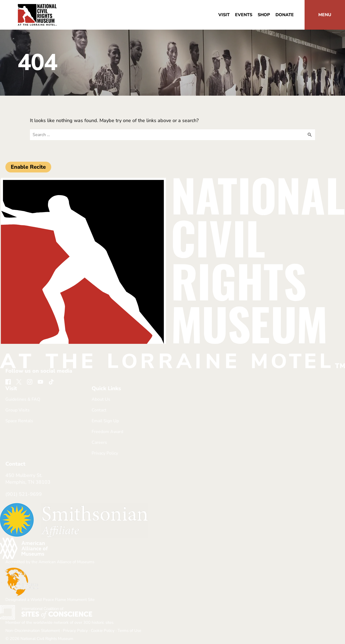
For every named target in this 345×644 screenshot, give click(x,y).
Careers (99, 442)
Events (244, 15)
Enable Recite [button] (28, 167)
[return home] (37, 7)
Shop (264, 15)
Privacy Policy (105, 453)
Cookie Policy (103, 631)
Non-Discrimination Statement (33, 631)
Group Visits (18, 410)
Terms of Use (129, 631)
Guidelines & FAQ (23, 399)
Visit (224, 15)
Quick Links (106, 389)
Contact (99, 410)
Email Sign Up (105, 421)
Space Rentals (19, 421)
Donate (285, 15)
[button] (325, 15)
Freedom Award (107, 432)
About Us (101, 399)
